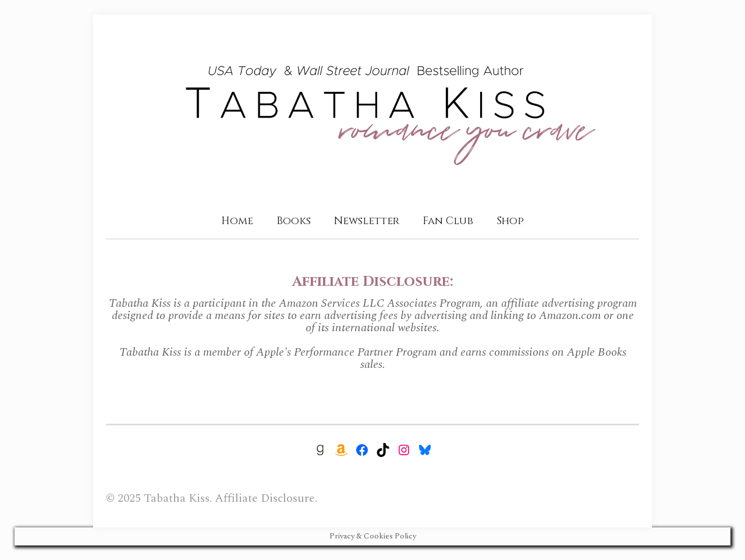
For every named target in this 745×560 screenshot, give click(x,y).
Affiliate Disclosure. (266, 498)
